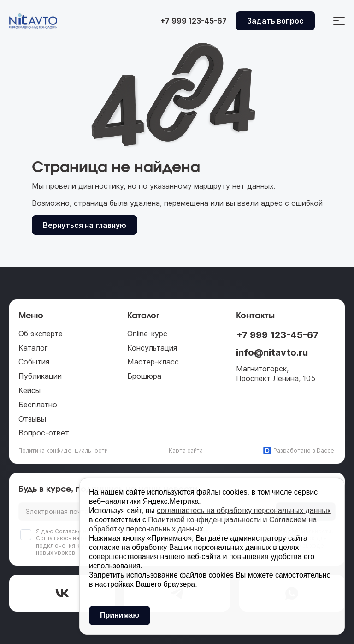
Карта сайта (186, 450)
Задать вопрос (275, 21)
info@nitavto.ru (272, 352)
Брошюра (144, 376)
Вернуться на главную (85, 225)
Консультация (152, 348)
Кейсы (29, 390)
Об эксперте (41, 334)
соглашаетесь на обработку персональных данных (244, 510)
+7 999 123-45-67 (277, 335)
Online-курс (147, 334)
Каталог (33, 348)
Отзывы (32, 419)
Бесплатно (38, 405)
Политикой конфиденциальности (204, 520)
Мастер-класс (153, 362)
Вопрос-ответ (44, 433)
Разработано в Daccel (299, 451)
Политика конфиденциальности (63, 450)
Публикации (40, 376)
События (34, 362)
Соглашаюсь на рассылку (72, 538)
